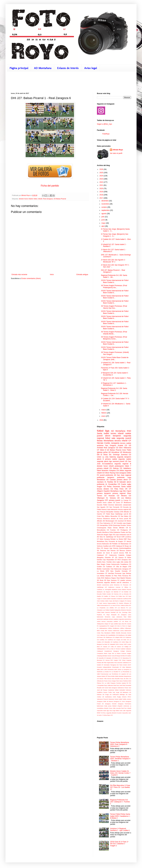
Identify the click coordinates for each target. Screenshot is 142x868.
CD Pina (100, 523)
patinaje (106, 619)
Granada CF (126, 571)
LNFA (102, 669)
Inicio (52, 275)
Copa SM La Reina (114, 653)
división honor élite (110, 708)
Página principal (19, 68)
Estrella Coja (101, 560)
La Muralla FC (116, 672)
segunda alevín (103, 461)
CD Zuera (116, 502)
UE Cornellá (118, 523)
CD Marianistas (123, 544)
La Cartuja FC (126, 500)
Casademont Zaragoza (112, 651)
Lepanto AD (125, 674)
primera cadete (111, 459)
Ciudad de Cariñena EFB (124, 599)
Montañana (101, 480)
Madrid (112, 610)
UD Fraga (106, 694)
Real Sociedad (127, 685)
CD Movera (122, 496)
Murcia (109, 679)
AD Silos (100, 537)
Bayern (108, 592)
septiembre (106, 210)
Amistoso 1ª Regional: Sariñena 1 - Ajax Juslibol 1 (120, 830)
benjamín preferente (116, 477)
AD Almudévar (114, 452)
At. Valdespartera (102, 628)
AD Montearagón (109, 521)
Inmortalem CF (102, 573)
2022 (102, 182)
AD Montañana (43, 68)
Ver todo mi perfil (116, 153)
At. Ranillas (109, 482)
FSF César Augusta (125, 660)
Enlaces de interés (68, 68)
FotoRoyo (106, 134)
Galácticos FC (127, 663)
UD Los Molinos (124, 498)
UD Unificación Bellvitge (117, 694)
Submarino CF (108, 523)
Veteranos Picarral (102, 699)
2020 (102, 189)
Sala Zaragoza (113, 688)
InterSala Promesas (115, 573)
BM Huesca (109, 631)
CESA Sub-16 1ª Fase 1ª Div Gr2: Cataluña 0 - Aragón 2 (119, 844)
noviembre (105, 204)
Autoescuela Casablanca (120, 564)
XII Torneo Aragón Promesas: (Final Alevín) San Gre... (114, 307)
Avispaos (112, 471)
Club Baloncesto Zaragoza (120, 569)
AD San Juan (119, 475)
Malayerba (117, 610)
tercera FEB (124, 553)
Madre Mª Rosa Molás (108, 676)
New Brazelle (116, 679)
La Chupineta (101, 608)
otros (114, 562)
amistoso (100, 445)
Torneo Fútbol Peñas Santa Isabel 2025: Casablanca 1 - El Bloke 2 (120, 816)
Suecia (105, 692)
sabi (124, 711)
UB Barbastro (124, 692)
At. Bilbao (125, 587)
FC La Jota (112, 605)
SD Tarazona (102, 551)
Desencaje (117, 525)
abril (103, 226)
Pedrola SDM (127, 681)
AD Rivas (125, 621)
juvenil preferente (106, 475)
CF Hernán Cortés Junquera (114, 442)
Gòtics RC (128, 605)
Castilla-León (107, 546)
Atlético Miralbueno (114, 628)
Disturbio (108, 557)
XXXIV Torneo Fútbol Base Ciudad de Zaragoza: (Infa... (115, 358)
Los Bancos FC (123, 608)
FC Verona (106, 660)
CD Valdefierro (125, 468)
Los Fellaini (106, 610)
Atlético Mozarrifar (111, 516)
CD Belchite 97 (116, 592)
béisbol (114, 706)
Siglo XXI (112, 535)
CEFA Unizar (119, 644)
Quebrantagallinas (125, 548)
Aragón (100, 487)
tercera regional (123, 509)
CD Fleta (114, 489)
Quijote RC (125, 683)
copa (129, 477)
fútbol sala (110, 438)
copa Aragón (127, 523)
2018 (102, 195)
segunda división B (112, 713)
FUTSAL (118, 605)
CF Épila (100, 539)
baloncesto (119, 505)
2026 (102, 169)
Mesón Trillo (103, 679)
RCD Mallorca (106, 578)
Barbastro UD (101, 592)
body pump (108, 706)
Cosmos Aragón (126, 653)
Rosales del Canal (102, 688)
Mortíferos (106, 532)
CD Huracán (110, 496)
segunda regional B (123, 464)
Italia (98, 669)
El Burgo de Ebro (120, 656)
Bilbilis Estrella (116, 633)
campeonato (127, 505)
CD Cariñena (109, 640)
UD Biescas (121, 551)
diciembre (105, 201)
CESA (111, 525)
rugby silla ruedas (122, 562)
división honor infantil (26, 199)
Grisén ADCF (127, 665)
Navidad (113, 612)
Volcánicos (106, 519)
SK (119, 615)
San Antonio (111, 551)
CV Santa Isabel (105, 599)
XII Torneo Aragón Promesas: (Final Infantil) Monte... (114, 333)
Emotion (123, 525)
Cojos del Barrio (114, 601)
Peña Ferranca (123, 576)
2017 (102, 198)
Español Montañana (111, 491)
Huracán (99, 667)
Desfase (117, 512)
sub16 (99, 621)
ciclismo (128, 551)
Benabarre (108, 633)
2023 (102, 179)
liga (107, 431)
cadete (128, 433)
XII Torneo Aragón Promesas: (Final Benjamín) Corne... (114, 338)
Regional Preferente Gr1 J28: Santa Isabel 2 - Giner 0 (114, 389)
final (125, 617)
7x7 (120, 621)
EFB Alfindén (125, 512)
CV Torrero (117, 649)
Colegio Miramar (126, 651)
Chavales (113, 599)
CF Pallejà (125, 647)
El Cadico (128, 656)
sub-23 (116, 553)
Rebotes (128, 578)
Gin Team (120, 665)
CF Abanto (104, 647)
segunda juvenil (124, 438)
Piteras (99, 683)
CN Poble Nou (120, 596)
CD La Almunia (124, 594)
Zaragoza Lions (126, 615)
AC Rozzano (124, 585)
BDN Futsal (101, 631)
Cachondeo (106, 569)
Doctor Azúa (111, 656)
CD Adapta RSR (118, 637)
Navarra (107, 612)
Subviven (128, 690)
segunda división (110, 582)
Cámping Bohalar (102, 656)
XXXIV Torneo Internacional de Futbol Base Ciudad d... (115, 348)
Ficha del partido (50, 186)
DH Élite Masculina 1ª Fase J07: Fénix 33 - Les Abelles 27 (120, 787)
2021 (102, 185)
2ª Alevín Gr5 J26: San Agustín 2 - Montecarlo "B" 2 (113, 261)
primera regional (119, 493)
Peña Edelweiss (115, 532)
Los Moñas (101, 576)
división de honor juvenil (120, 519)
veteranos (126, 582)
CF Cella (111, 647)
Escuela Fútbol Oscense (105, 505)
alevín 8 (100, 459)
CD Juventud (119, 521)
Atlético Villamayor (126, 628)
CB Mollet (128, 635)
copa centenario (121, 535)
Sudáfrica (100, 692)
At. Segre (128, 626)
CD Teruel (117, 537)
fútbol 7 (128, 466)
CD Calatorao (127, 637)
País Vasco (120, 681)
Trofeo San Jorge (114, 692)
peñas (105, 452)
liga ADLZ (110, 711)
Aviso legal (91, 68)
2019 (102, 192)
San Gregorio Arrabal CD (116, 445)
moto (121, 711)
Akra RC (124, 624)
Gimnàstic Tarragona (110, 665)
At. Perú (123, 626)
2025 (102, 173)
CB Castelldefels (111, 635)
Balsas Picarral (127, 589)
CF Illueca (112, 596)
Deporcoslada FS (113, 603)
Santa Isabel (126, 487)
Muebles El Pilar (111, 576)
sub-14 (129, 535)
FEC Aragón (114, 660)
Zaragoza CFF (102, 500)
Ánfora (105, 715)
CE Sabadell (111, 644)
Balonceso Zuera (119, 631)
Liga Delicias (127, 573)
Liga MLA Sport (125, 491)
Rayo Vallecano (109, 685)
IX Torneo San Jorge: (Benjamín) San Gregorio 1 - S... (115, 235)
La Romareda (125, 672)
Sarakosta (111, 690)
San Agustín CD (103, 507)
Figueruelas (110, 663)
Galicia (123, 605)
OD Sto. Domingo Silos (124, 612)
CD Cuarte (122, 484)
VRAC (129, 697)
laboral (129, 541)
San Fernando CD (116, 507)
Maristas (121, 676)
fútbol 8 (103, 450)
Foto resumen (118, 663)
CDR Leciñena (126, 537)
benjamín (117, 436)
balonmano (100, 706)
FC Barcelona (125, 658)
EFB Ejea (110, 571)
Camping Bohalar (110, 539)
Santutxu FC (115, 580)
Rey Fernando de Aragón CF (115, 541)
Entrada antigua (82, 275)
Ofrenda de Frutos (102, 681)
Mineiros (123, 610)
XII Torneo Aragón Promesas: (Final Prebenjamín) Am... (114, 286)
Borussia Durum (126, 633)
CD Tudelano (108, 567)
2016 (102, 420)
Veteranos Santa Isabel (115, 699)
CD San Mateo (123, 516)
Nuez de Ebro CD (126, 679)
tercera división (103, 489)
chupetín (120, 706)
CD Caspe (117, 640)
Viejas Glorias (113, 528)
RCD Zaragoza (123, 560)
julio (103, 217)
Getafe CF (100, 665)
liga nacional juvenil (117, 461)
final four (124, 708)
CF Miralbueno (126, 502)
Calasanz (128, 649)
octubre (104, 207)
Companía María (102, 653)
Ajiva (120, 624)
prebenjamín (119, 466)
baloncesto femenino (104, 617)
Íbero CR (110, 715)
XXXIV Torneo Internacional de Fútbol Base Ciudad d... (115, 281)
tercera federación (103, 544)
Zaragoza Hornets (111, 704)
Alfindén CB (123, 528)
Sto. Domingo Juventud (118, 455)
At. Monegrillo (107, 589)
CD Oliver (106, 473)
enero (104, 416)
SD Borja (100, 580)
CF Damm (118, 647)
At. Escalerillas (111, 484)
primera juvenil (114, 500)
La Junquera (125, 669)
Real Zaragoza (48, 199)
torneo (113, 433)
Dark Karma (103, 603)
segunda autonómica (125, 619)
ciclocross (126, 706)
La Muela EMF (122, 539)
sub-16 (126, 514)
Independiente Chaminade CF (112, 667)
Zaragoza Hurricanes (124, 704)
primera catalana (113, 619)
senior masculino (123, 713)
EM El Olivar (102, 455)
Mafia (117, 676)
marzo (104, 410)
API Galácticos (110, 587)
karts (105, 711)
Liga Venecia (114, 548)
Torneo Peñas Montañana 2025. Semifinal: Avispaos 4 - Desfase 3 (120, 759)
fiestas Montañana (105, 441)
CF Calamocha (111, 555)
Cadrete (123, 649)
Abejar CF (107, 624)
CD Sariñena (114, 642)
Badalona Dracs (117, 589)
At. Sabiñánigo (108, 537)
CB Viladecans (108, 637)
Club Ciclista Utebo (103, 601)
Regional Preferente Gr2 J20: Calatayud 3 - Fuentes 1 (120, 802)
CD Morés (128, 521)
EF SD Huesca (118, 557)
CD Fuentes (111, 530)
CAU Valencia (101, 635)
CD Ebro (119, 448)
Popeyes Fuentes (116, 683)
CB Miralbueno (120, 635)
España (118, 571)
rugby (129, 484)
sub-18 (119, 582)
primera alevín (122, 480)
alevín (108, 436)
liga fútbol (116, 711)
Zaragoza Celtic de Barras (105, 701)
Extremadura (104, 605)
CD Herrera (115, 594)
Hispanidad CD (112, 560)
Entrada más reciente (19, 275)
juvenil (100, 436)
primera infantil (103, 468)
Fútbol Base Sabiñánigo (114, 514)
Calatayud (100, 651)
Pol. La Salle (106, 683)
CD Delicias (114, 468)
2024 (102, 176)
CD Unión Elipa (124, 642)
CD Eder (124, 640)
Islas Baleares (127, 667)
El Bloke (128, 557)
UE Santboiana (107, 697)
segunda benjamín (124, 457)
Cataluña (121, 555)
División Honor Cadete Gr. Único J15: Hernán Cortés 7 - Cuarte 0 (120, 773)
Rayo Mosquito (112, 615)
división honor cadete (104, 502)
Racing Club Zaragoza (118, 473)
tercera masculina (107, 621)
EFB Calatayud (117, 546)
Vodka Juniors (127, 699)
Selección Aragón (103, 535)
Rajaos (114, 578)
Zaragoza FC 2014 (119, 701)
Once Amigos (112, 681)
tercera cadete (126, 443)
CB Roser (100, 637)
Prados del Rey (126, 532)
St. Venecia (111, 498)
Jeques (106, 548)
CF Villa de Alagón (120, 567)
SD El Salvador (120, 482)
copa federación (112, 509)
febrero (104, 413)
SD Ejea (107, 580)
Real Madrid (121, 578)
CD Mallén (105, 596)
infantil (40, 199)
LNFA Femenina (109, 669)
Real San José (118, 685)
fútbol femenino (103, 471)
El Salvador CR (109, 658)
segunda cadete (125, 459)
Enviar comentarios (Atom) (31, 278)
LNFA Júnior (118, 669)
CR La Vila (110, 649)
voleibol (116, 621)
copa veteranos (117, 617)
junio (103, 220)
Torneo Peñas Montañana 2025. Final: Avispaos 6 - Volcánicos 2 (120, 744)
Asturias (118, 587)
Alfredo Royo (118, 150)
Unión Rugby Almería (119, 697)
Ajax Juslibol (114, 624)
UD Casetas (111, 480)
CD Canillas (101, 640)
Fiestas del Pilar (102, 663)
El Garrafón (100, 658)
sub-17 (101, 715)
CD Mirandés (106, 642)
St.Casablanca (107, 464)
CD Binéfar (125, 592)
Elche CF (117, 658)
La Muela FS (107, 672)
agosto (104, 214)
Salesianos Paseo (123, 688)
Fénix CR (123, 489)
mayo (104, 223)
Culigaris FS (123, 601)
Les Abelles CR (111, 608)
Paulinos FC (101, 615)
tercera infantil (121, 441)
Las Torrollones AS (115, 674)
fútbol (35, 199)
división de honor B (105, 553)
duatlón (123, 580)
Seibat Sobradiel (120, 690)
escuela (118, 708)
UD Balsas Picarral (60, 199)
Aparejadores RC (104, 626)
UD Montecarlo (125, 452)
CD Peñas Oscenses (112, 487)
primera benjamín (104, 493)
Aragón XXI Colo (115, 626)
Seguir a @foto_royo (104, 124)
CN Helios (120, 471)
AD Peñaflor (114, 544)
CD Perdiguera (122, 530)
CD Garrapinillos (102, 525)
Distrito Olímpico (124, 603)
